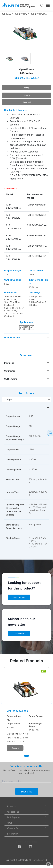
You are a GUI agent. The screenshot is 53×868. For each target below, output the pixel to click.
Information (26, 834)
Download (9, 363)
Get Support (19, 597)
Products (26, 806)
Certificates (10, 371)
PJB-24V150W (21, 14)
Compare (26, 95)
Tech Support (26, 817)
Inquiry (27, 87)
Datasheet (27, 102)
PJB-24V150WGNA (39, 14)
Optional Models (12, 337)
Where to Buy (26, 828)
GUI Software (11, 379)
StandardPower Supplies (28, 6)
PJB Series (6, 14)
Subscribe (19, 634)
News (26, 823)
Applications (26, 812)
